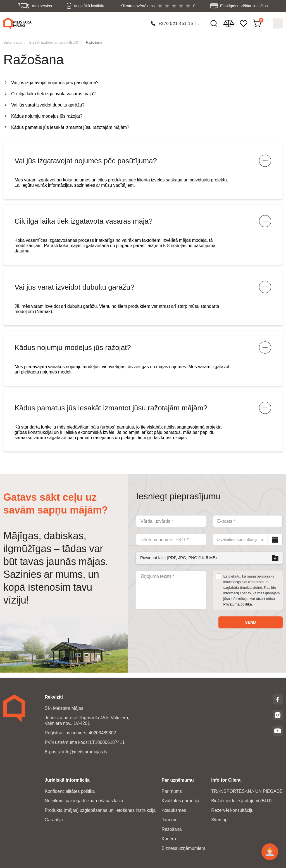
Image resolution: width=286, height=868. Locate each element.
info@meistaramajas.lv (85, 752)
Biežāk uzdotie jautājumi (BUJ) (54, 41)
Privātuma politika (238, 609)
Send (251, 627)
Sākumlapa (12, 41)
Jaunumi (170, 820)
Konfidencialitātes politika (70, 791)
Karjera (169, 839)
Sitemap (219, 820)
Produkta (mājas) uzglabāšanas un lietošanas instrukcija (100, 810)
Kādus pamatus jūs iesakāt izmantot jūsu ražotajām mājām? (70, 126)
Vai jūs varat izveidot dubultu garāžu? (48, 103)
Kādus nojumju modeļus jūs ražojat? (47, 114)
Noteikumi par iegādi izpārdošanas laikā (84, 801)
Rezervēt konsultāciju (232, 810)
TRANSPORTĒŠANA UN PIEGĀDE (247, 791)
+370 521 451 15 (176, 23)
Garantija (54, 820)
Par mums (172, 791)
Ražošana (94, 41)
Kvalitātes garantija (181, 801)
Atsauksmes (174, 810)
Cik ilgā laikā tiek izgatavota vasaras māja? (53, 92)
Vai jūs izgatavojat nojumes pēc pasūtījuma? (55, 81)
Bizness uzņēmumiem (183, 848)
